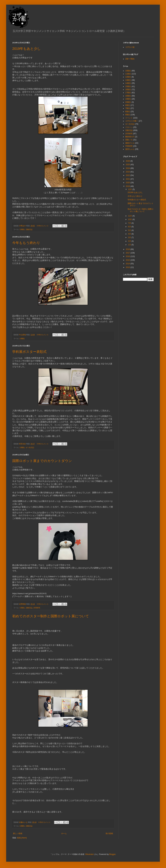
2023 (128, 172)
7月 (130, 223)
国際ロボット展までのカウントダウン (42, 461)
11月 (130, 216)
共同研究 (37, 608)
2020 (128, 183)
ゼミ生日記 (30, 447)
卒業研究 (129, 146)
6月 (130, 227)
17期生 (128, 93)
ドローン (129, 127)
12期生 (128, 77)
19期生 (128, 99)
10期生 (128, 71)
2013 (128, 267)
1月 (130, 245)
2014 (128, 264)
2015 (128, 260)
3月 (130, 237)
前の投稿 (109, 833)
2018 (128, 249)
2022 (128, 175)
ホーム (64, 833)
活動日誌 (29, 229)
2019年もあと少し (27, 49)
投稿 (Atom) (22, 838)
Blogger (112, 854)
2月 (130, 241)
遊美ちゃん (130, 149)
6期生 (128, 105)
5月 (130, 230)
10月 (130, 219)
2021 (128, 179)
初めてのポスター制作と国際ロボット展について (51, 616)
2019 (128, 186)
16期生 (128, 90)
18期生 (128, 96)
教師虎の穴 (130, 137)
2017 (128, 253)
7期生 (128, 108)
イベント (129, 118)
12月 (130, 189)
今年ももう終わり (26, 243)
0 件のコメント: (43, 226)
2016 (128, 256)
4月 (130, 234)
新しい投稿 (18, 833)
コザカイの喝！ (132, 121)
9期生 (128, 115)
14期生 (128, 83)
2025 (128, 165)
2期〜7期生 (130, 59)
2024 (128, 168)
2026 (128, 161)
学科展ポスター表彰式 (29, 352)
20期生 (128, 102)
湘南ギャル (130, 143)
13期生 (22, 229)
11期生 (128, 74)
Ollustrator (90, 854)
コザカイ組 (130, 47)
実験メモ (129, 140)
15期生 (128, 86)
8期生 (128, 112)
